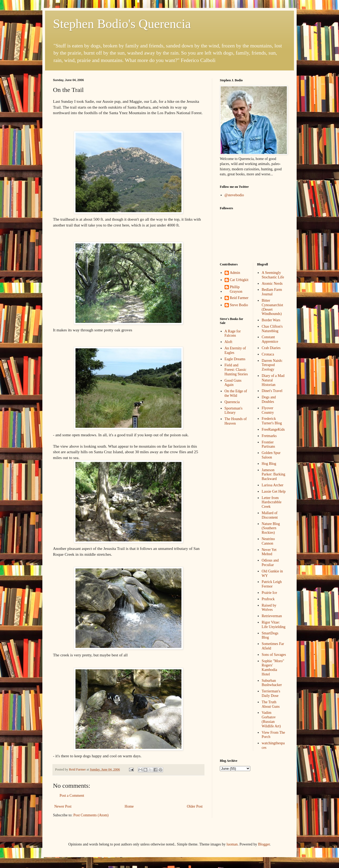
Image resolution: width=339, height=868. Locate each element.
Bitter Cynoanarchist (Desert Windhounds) (272, 307)
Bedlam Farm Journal (272, 292)
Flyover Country (268, 410)
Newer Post (63, 806)
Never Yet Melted (269, 552)
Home (129, 806)
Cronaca (268, 354)
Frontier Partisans (268, 444)
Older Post (195, 806)
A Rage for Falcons (233, 333)
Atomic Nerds (272, 284)
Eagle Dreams (235, 359)
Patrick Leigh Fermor (272, 584)
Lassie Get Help (274, 491)
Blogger (264, 844)
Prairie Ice (269, 593)
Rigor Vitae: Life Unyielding (274, 625)
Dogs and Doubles (269, 399)
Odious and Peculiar (270, 563)
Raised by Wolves (269, 608)
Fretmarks (269, 436)
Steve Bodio (239, 305)
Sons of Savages (274, 655)
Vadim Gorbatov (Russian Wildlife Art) (271, 719)
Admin (235, 273)
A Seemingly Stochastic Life (273, 275)
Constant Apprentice (270, 339)
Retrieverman (272, 616)
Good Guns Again (233, 383)
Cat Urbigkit (239, 280)
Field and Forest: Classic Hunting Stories (236, 370)
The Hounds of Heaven (236, 421)
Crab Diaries (271, 348)
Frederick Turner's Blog (272, 421)
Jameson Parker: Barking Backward (273, 475)
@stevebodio (234, 195)
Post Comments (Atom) (91, 815)
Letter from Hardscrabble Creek (272, 502)
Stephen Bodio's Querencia (122, 24)
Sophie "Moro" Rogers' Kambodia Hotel (273, 668)
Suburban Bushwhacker (272, 683)
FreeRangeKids (273, 429)
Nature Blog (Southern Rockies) (271, 528)
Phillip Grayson (236, 289)
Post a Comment (72, 796)
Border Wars (271, 320)
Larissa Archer (273, 485)
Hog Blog (269, 464)
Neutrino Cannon (268, 541)
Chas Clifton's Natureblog (272, 329)
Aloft (229, 342)
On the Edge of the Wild (236, 393)
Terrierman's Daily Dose (271, 693)
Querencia (232, 402)
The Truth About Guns (271, 704)
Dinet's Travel (272, 391)
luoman (232, 844)
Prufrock (268, 599)
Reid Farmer (239, 298)
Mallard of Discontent (270, 515)
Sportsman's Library (234, 411)
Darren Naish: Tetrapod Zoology (272, 365)
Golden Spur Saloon (271, 455)
